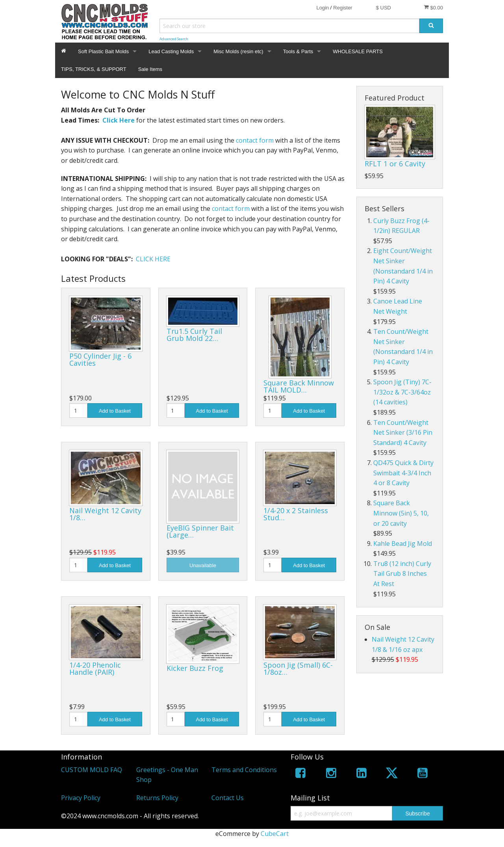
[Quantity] (78, 410)
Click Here (119, 120)
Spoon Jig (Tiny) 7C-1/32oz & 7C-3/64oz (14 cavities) (402, 392)
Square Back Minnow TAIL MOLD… (299, 386)
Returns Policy (157, 798)
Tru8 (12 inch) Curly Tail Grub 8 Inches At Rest (402, 574)
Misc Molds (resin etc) (238, 51)
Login (322, 8)
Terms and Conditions (244, 770)
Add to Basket (115, 411)
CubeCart (275, 834)
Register (343, 8)
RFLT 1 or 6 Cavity (395, 164)
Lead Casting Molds (171, 51)
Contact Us (228, 798)
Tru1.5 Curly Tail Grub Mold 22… (194, 335)
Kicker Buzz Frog (195, 668)
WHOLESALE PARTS (358, 51)
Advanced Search (174, 39)
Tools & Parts (298, 51)
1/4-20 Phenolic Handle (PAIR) (95, 668)
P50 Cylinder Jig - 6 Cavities (100, 359)
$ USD (384, 8)
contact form (255, 140)
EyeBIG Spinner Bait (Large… (200, 531)
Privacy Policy (81, 798)
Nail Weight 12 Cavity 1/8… (105, 514)
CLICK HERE (153, 259)
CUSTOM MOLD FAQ (92, 770)
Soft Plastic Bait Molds (103, 51)
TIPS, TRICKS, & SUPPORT (94, 69)
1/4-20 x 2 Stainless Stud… (296, 514)
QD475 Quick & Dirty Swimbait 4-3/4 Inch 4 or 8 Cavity (403, 473)
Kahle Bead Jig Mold (403, 544)
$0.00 (433, 7)
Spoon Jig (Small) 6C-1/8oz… (298, 668)
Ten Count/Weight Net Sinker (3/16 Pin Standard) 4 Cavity (403, 433)
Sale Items (150, 69)
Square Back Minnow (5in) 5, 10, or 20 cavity (401, 513)
